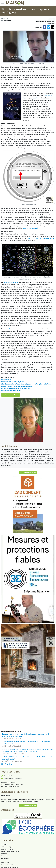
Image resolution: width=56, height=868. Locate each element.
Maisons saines (50, 23)
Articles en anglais (7, 847)
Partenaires (5, 856)
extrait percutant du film (11, 283)
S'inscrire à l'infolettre (28, 472)
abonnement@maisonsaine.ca (13, 779)
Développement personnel (10, 851)
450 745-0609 (8, 776)
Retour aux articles (11, 395)
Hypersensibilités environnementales (45, 21)
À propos (4, 845)
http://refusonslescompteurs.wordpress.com (16, 388)
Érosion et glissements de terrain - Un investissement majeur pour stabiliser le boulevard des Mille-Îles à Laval (27, 735)
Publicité (4, 854)
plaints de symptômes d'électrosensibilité (40, 238)
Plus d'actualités (7, 764)
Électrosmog (51, 19)
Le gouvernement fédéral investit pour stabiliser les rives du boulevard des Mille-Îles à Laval (26, 743)
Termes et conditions (8, 865)
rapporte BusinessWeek (30, 228)
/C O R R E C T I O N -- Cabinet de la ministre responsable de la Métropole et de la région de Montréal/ (28, 758)
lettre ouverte (12, 329)
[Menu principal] (3, 3)
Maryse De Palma (7, 849)
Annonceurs (5, 858)
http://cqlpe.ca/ (6, 380)
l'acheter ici (36, 98)
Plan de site (5, 863)
